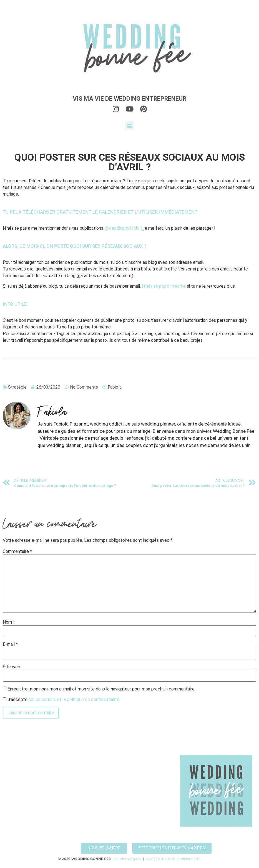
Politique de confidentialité (178, 859)
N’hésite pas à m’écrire (164, 286)
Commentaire (17, 551)
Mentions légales (127, 859)
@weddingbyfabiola (124, 228)
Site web (12, 667)
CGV (149, 859)
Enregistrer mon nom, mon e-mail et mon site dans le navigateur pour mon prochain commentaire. (101, 689)
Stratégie (17, 387)
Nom (9, 622)
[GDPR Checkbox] (5, 699)
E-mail (10, 644)
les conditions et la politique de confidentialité (74, 699)
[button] (129, 126)
